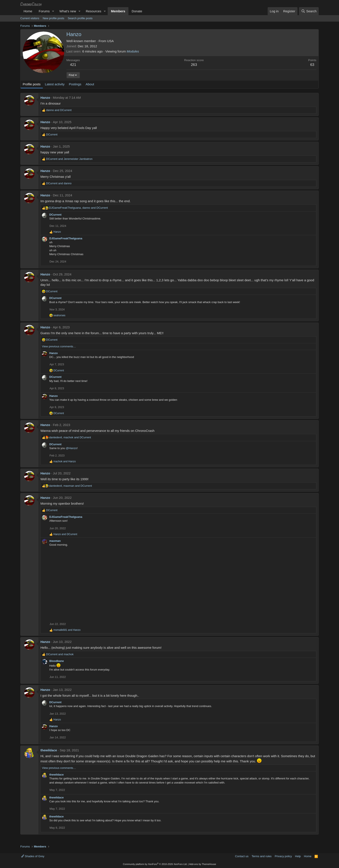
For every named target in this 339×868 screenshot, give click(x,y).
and (59, 110)
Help (298, 856)
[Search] (309, 11)
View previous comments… (59, 346)
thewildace (49, 750)
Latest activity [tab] (55, 84)
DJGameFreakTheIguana (66, 238)
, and (78, 208)
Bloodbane (57, 661)
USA (110, 41)
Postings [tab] (75, 84)
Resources (94, 11)
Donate (137, 11)
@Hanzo (71, 448)
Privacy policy (283, 856)
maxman (55, 541)
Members (118, 11)
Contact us (242, 856)
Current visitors (30, 18)
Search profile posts (80, 18)
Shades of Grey (33, 856)
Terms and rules (262, 856)
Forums (44, 11)
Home (28, 11)
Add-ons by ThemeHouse (203, 864)
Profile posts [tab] (32, 84)
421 (73, 65)
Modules (133, 51)
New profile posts (53, 18)
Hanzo (45, 98)
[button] (53, 11)
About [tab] (90, 84)
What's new (68, 11)
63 (312, 65)
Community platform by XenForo (155, 864)
